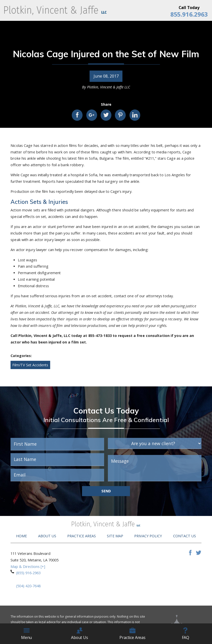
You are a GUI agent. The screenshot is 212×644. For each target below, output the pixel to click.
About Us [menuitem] (80, 634)
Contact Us (185, 536)
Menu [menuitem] (26, 634)
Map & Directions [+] (28, 567)
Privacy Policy (148, 536)
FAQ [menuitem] (186, 634)
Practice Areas (82, 536)
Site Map (115, 536)
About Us (47, 536)
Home (21, 536)
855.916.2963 (189, 14)
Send (106, 491)
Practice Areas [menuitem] (132, 634)
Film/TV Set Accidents (30, 365)
